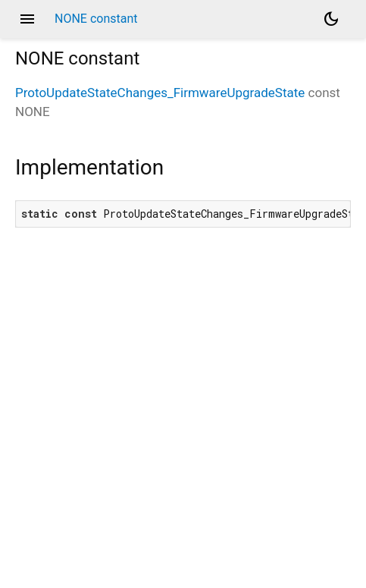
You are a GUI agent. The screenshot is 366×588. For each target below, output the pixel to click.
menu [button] (27, 19)
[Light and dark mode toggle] (331, 19)
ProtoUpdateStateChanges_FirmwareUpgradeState (160, 93)
